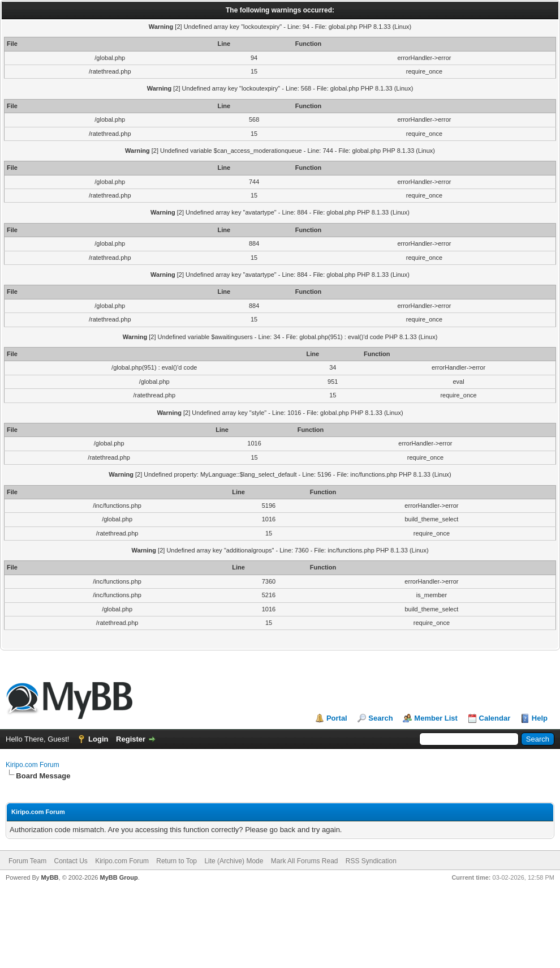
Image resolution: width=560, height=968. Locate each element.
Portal (337, 718)
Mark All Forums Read (305, 861)
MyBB (49, 877)
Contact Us (70, 861)
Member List (436, 718)
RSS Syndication (371, 861)
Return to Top (176, 861)
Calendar (495, 718)
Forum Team (27, 861)
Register (131, 739)
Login (98, 739)
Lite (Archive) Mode (234, 861)
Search (380, 718)
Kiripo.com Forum (33, 765)
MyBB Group (119, 877)
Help (540, 718)
